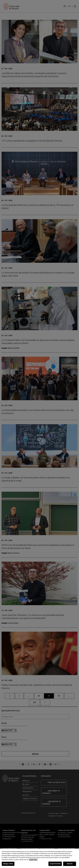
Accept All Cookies (55, 864)
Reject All (70, 864)
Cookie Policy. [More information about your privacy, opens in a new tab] (33, 860)
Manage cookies (8, 864)
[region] (39, 858)
